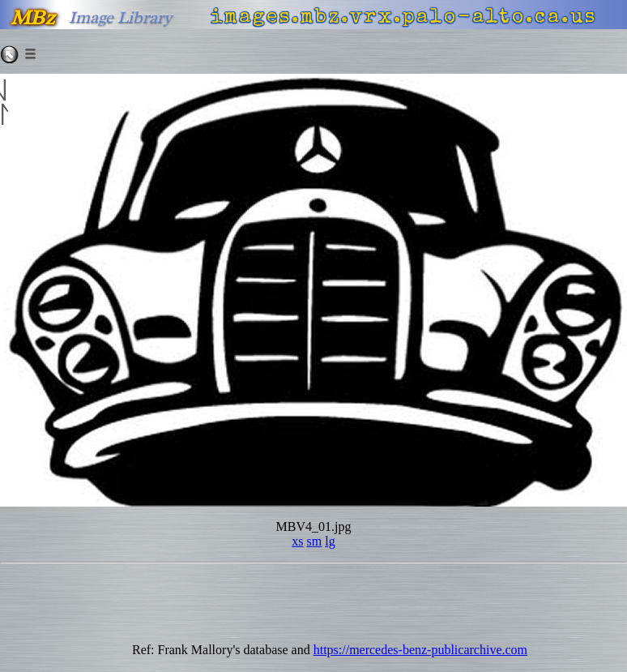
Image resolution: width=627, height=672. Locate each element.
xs (297, 541)
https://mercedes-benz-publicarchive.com (420, 650)
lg (330, 541)
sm (315, 541)
